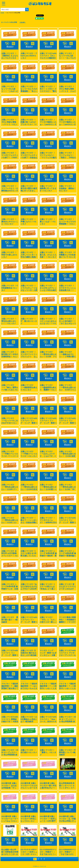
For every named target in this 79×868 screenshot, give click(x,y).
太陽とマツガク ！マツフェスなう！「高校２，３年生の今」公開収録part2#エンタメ (67, 157)
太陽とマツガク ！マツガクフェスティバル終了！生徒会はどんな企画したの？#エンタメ (29, 157)
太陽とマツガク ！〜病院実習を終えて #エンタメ (29, 387)
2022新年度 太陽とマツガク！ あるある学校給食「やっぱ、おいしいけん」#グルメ (10, 788)
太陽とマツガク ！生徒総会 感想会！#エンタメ (67, 188)
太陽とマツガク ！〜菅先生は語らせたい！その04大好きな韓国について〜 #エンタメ (29, 489)
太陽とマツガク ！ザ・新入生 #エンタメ (29, 321)
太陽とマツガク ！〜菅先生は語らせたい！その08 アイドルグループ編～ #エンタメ (48, 357)
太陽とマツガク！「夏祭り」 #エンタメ (48, 752)
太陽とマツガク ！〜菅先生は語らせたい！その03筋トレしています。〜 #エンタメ (48, 489)
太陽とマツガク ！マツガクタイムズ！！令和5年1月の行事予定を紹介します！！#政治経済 (48, 523)
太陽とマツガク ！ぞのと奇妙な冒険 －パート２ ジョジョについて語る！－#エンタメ (67, 91)
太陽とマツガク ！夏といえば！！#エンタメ (48, 222)
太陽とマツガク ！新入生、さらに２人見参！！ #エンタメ (48, 255)
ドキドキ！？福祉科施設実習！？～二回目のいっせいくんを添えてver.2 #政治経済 (48, 688)
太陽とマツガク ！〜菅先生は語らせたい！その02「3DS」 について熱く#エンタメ (67, 489)
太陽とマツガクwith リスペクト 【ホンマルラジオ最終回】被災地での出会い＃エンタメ (48, 58)
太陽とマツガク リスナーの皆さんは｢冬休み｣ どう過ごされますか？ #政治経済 (48, 589)
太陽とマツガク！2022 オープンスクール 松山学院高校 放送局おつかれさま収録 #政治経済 (67, 722)
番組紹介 (10, 47)
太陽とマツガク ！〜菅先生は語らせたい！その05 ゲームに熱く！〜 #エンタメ (10, 489)
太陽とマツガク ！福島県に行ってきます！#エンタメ (48, 188)
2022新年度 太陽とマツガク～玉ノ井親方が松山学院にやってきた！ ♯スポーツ (67, 821)
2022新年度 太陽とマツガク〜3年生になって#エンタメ (28, 819)
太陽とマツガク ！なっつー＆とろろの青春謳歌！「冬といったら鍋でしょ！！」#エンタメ (29, 91)
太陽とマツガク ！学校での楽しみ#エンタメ (9, 255)
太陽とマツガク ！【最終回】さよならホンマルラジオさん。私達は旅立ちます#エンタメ (10, 58)
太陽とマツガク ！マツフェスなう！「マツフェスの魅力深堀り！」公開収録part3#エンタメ (48, 157)
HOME (2, 13)
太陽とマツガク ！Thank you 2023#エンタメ (29, 56)
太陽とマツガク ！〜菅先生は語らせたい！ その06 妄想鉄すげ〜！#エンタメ (67, 456)
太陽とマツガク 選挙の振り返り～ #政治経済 (10, 620)
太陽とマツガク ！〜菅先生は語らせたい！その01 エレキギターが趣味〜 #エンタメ (10, 523)
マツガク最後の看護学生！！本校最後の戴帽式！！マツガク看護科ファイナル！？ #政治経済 (67, 622)
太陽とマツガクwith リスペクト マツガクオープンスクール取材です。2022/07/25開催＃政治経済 (67, 655)
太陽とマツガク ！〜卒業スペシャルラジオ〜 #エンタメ (29, 454)
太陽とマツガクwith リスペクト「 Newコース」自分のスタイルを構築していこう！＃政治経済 (48, 722)
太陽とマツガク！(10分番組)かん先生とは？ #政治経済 (29, 719)
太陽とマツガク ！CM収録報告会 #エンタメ (10, 288)
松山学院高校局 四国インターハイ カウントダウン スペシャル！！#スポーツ (67, 788)
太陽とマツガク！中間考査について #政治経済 (67, 752)
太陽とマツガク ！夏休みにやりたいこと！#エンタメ (10, 222)
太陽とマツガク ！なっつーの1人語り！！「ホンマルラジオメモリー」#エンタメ (67, 58)
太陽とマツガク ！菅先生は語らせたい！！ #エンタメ (9, 321)
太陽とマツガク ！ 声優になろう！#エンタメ (29, 222)
